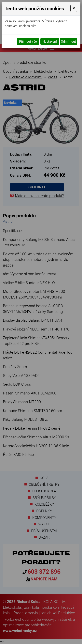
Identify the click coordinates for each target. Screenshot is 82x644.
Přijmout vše (28, 41)
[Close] (74, 8)
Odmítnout (68, 41)
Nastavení (50, 41)
